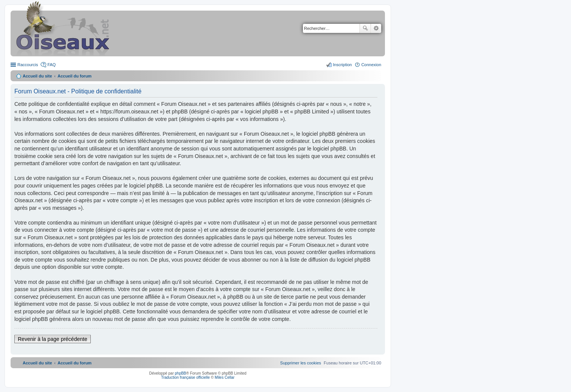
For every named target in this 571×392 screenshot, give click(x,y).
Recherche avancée (376, 28)
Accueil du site (37, 76)
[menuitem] (301, 363)
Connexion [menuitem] (371, 65)
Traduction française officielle (185, 377)
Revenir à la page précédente (53, 339)
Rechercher (365, 28)
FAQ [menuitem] (51, 65)
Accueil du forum (74, 76)
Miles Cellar (225, 377)
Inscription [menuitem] (342, 65)
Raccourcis (28, 65)
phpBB (180, 373)
